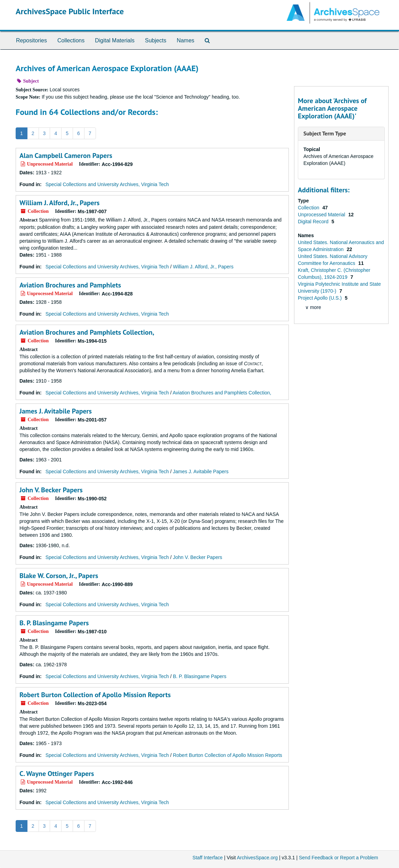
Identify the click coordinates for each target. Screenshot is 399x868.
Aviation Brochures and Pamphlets (70, 285)
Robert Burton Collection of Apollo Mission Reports (95, 695)
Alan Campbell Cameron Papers (66, 156)
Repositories (31, 40)
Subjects (156, 40)
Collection (309, 208)
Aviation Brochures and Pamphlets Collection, (87, 332)
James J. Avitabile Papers (56, 411)
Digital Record (314, 222)
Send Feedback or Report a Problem (339, 858)
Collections (71, 40)
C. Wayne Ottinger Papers (57, 774)
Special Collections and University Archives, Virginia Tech (107, 184)
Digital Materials (115, 40)
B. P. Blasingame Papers (54, 623)
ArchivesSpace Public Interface (70, 11)
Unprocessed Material (322, 215)
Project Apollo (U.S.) (320, 298)
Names (185, 40)
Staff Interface (208, 858)
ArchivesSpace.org (257, 858)
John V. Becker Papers (51, 490)
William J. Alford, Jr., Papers (59, 203)
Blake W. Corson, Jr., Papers (59, 576)
